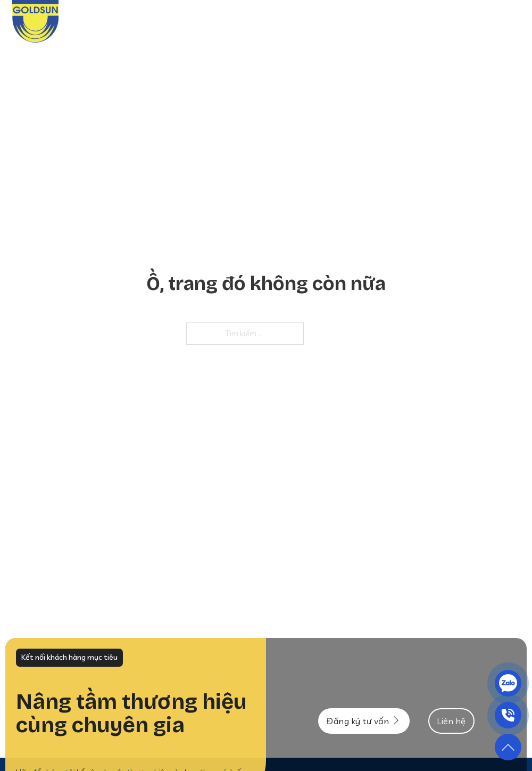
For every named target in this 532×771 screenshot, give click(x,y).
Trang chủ (224, 21)
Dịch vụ (322, 21)
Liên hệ (505, 21)
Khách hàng (373, 21)
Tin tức (425, 21)
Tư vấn (466, 21)
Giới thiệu (277, 21)
